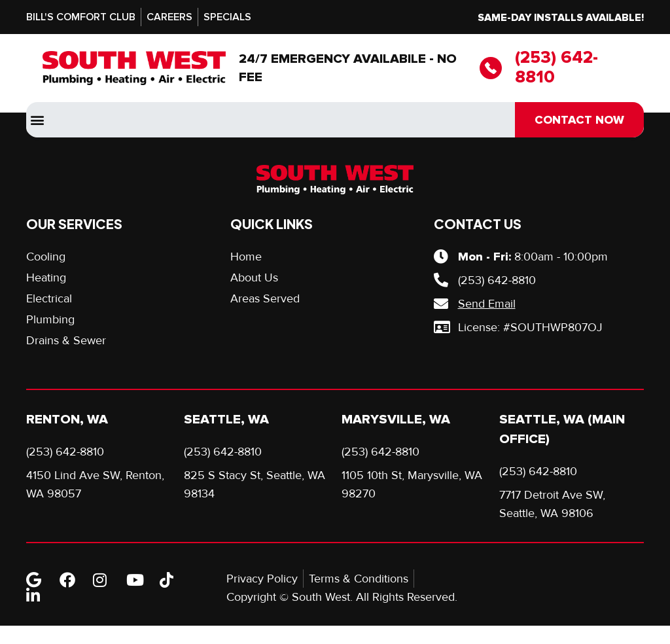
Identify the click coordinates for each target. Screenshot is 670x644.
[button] (37, 120)
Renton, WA (67, 420)
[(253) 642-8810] (491, 68)
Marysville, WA (396, 420)
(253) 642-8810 (556, 67)
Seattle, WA (226, 420)
